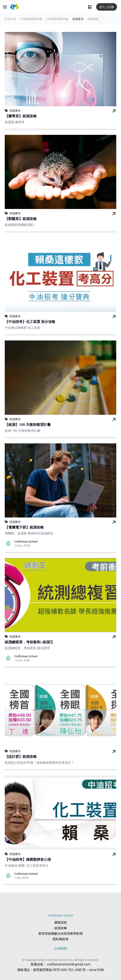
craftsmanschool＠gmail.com (68, 964)
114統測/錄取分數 (31, 19)
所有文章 (10, 19)
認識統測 (93, 19)
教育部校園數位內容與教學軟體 (61, 933)
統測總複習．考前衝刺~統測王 (29, 642)
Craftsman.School (26, 541)
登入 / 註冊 (107, 7)
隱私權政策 (61, 939)
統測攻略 (61, 928)
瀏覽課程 (61, 922)
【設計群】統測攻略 (21, 757)
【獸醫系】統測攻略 (21, 219)
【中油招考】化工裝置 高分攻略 (30, 322)
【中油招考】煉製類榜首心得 (28, 859)
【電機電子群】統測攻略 (24, 527)
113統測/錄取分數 (57, 19)
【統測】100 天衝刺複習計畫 (28, 425)
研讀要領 (78, 19)
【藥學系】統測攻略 (21, 116)
